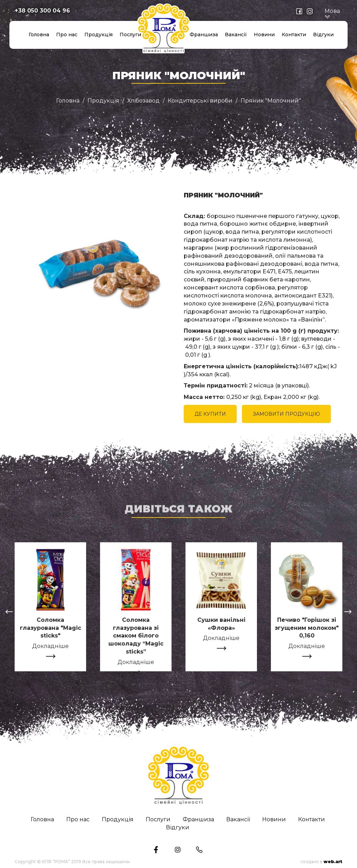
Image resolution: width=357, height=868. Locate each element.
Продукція (98, 35)
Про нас (67, 35)
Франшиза (204, 35)
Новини (264, 35)
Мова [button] (332, 14)
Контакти (294, 35)
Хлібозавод (143, 101)
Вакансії (236, 35)
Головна (39, 35)
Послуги (130, 35)
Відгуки (323, 35)
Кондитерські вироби (200, 101)
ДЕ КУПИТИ (210, 414)
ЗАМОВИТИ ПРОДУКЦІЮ (286, 414)
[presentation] (9, 613)
